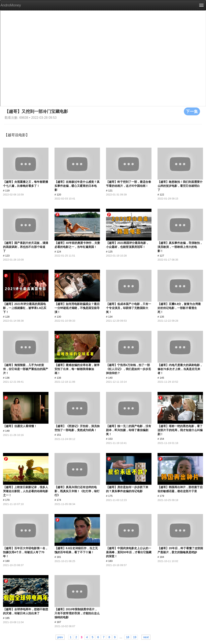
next (146, 637)
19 (135, 637)
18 (128, 637)
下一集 (192, 111)
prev (60, 637)
